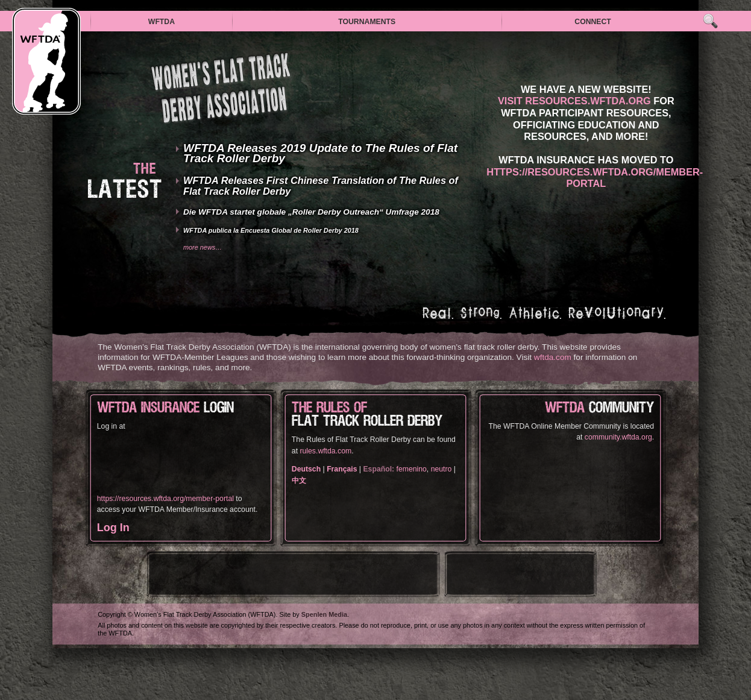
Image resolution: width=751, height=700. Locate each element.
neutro (441, 469)
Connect (593, 22)
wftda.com (553, 357)
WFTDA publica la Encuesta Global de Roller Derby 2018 (271, 230)
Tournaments (367, 22)
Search (710, 21)
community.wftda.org (618, 437)
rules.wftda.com (325, 451)
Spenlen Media (324, 614)
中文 (299, 481)
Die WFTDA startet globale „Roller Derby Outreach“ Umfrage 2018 (311, 212)
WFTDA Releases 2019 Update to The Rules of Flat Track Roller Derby (320, 153)
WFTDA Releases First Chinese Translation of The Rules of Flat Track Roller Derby (321, 186)
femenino (412, 469)
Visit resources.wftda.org (574, 101)
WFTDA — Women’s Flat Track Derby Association (46, 61)
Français (342, 469)
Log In (113, 528)
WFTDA (162, 22)
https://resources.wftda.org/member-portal (595, 178)
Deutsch (306, 469)
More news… (203, 247)
